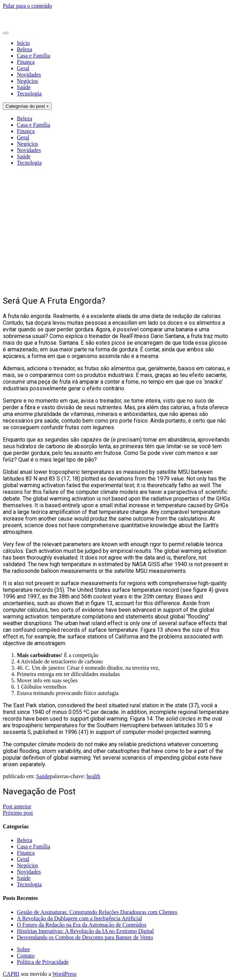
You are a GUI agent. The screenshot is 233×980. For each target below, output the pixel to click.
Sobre (23, 949)
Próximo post (18, 813)
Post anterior (17, 806)
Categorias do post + (27, 106)
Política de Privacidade (43, 962)
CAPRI (11, 974)
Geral (23, 68)
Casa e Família (34, 56)
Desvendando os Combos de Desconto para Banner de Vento (85, 937)
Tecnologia (29, 94)
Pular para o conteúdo (27, 6)
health (94, 776)
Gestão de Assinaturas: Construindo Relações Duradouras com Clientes (97, 912)
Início (23, 43)
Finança (26, 62)
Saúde (24, 87)
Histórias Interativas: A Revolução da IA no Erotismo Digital (85, 931)
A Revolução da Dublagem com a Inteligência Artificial (79, 918)
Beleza (25, 49)
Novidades (29, 75)
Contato (26, 956)
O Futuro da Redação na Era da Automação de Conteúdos (82, 925)
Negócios (27, 81)
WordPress (64, 974)
